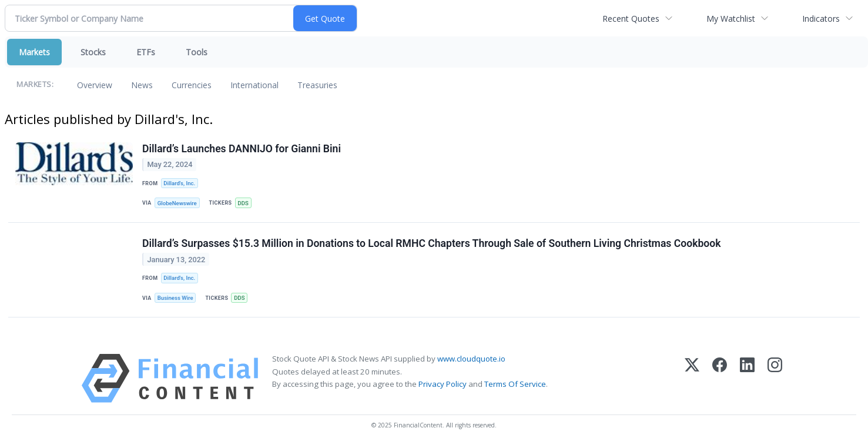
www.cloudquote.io (471, 359)
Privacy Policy (443, 384)
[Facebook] (720, 378)
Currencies (192, 85)
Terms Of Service (515, 384)
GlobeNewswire (177, 203)
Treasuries (317, 85)
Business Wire (175, 298)
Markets (34, 52)
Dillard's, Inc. (179, 183)
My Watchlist (731, 19)
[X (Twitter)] (692, 378)
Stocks (93, 52)
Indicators (821, 19)
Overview (95, 85)
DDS (243, 203)
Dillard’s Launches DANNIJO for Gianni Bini (242, 149)
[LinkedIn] (747, 378)
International (254, 85)
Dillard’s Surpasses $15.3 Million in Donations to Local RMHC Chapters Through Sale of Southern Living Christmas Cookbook (432, 243)
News (142, 85)
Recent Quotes (631, 19)
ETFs (146, 52)
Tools (197, 52)
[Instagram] (775, 378)
